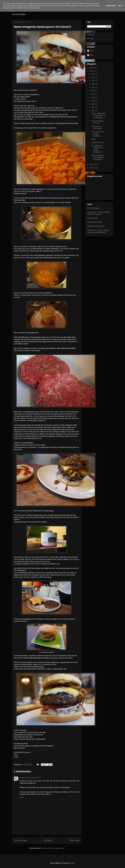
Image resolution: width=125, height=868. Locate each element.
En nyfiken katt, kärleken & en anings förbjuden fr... (98, 149)
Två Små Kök (92, 218)
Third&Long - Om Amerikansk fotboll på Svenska (98, 213)
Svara (22, 797)
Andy (92, 51)
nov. (94, 77)
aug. (94, 87)
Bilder (94, 139)
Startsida (48, 840)
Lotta (22, 778)
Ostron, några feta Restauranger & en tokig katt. (98, 116)
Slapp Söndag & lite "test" (98, 122)
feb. (93, 107)
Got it (120, 6)
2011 (92, 168)
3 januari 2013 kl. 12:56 (33, 778)
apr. (93, 101)
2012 (92, 164)
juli (93, 91)
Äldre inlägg (74, 840)
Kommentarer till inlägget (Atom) (53, 848)
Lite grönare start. (98, 142)
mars (94, 104)
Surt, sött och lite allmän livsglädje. (98, 134)
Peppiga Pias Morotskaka (97, 127)
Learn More (111, 6)
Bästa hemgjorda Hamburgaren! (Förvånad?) (98, 157)
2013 (92, 71)
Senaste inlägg (20, 840)
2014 (92, 68)
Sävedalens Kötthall (95, 222)
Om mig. (90, 38)
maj (93, 97)
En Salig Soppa (93, 208)
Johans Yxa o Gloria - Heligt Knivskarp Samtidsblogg (98, 231)
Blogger (72, 863)
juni (93, 94)
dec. (94, 74)
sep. (94, 84)
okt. (93, 81)
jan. (93, 111)
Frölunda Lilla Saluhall (96, 226)
